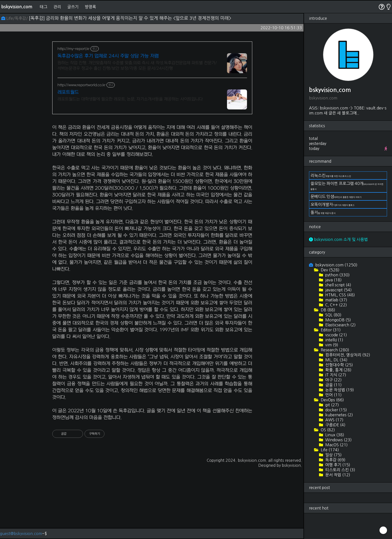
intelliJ (334, 340)
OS (327, 430)
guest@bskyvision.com (21, 534)
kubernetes (339, 415)
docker (336, 410)
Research (334, 350)
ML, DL (336, 360)
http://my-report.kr (73, 49)
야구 (333, 380)
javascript (338, 290)
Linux (334, 435)
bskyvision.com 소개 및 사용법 (338, 239)
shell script (338, 285)
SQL (333, 315)
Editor (330, 330)
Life (329, 450)
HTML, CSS (340, 295)
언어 (333, 395)
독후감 (335, 460)
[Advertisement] (152, 154)
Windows (338, 440)
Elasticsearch (340, 325)
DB (327, 310)
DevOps (332, 400)
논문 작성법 (339, 390)
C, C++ (336, 305)
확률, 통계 (338, 370)
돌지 (323, 212)
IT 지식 (335, 375)
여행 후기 (337, 465)
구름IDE (335, 425)
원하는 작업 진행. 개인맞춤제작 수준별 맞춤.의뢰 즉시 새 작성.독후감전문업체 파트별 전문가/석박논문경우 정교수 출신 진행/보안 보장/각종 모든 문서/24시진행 (137, 66)
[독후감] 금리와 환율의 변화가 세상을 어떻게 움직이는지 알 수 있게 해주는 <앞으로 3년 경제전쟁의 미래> (130, 18)
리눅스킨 (331, 175)
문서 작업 (337, 475)
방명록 (90, 7)
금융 (333, 385)
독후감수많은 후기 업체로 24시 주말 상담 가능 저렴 (108, 56)
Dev (330, 270)
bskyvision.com (17, 7)
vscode (336, 335)
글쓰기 (73, 7)
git (332, 405)
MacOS (336, 445)
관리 (57, 7)
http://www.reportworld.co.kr (81, 85)
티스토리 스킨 (340, 470)
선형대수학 (339, 365)
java (333, 280)
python (337, 275)
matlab (336, 300)
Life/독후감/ (15, 18)
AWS (334, 420)
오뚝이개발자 (332, 204)
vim (331, 345)
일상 (333, 455)
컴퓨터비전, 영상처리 (347, 355)
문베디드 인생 (336, 196)
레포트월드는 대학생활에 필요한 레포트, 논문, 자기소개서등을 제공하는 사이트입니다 (130, 99)
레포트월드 (68, 92)
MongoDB (338, 320)
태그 (43, 7)
